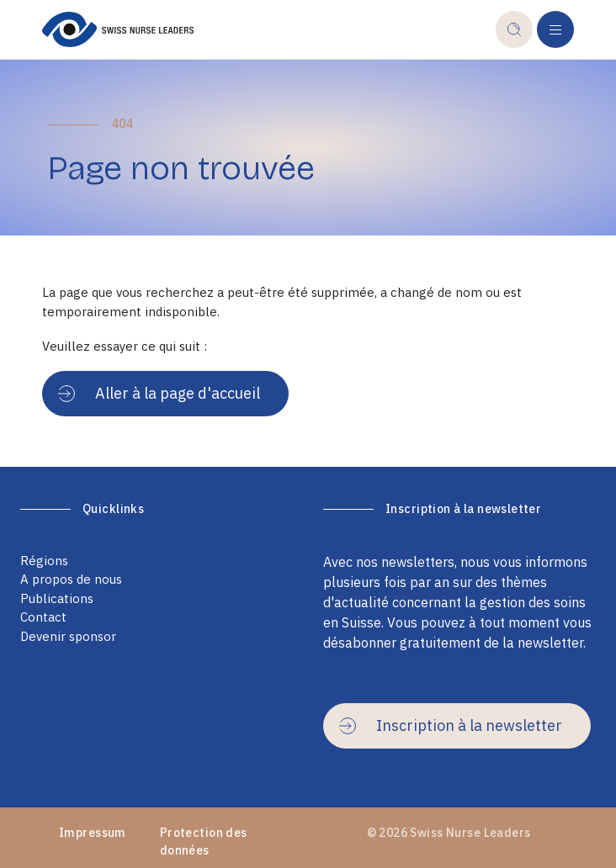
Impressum (93, 833)
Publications (57, 598)
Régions (44, 561)
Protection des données (204, 842)
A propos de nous (71, 579)
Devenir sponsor (68, 636)
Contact (43, 617)
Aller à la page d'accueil (159, 393)
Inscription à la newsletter (451, 725)
